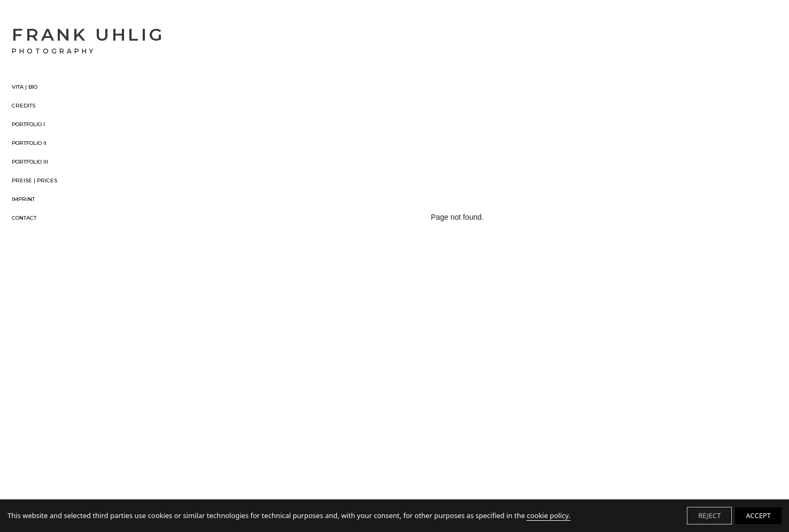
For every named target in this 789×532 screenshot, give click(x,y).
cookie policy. (548, 515)
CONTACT (24, 218)
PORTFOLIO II (29, 143)
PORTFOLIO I (28, 125)
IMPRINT (23, 199)
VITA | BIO (25, 87)
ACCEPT (758, 515)
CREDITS (24, 106)
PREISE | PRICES (34, 181)
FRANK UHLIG (88, 40)
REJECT (709, 515)
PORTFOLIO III (30, 162)
